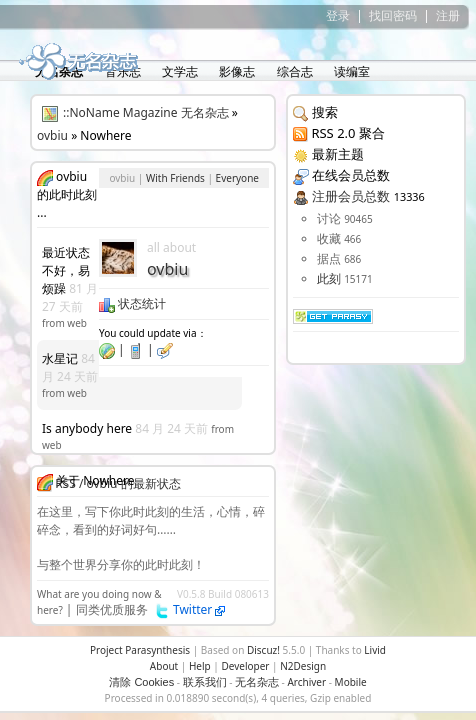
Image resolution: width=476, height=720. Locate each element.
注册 (448, 15)
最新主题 (338, 154)
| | (136, 349)
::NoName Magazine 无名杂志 (146, 112)
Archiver (306, 682)
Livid (375, 650)
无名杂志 (257, 682)
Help (200, 666)
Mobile (351, 682)
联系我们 (205, 682)
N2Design (303, 666)
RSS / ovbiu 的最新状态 (117, 483)
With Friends (175, 178)
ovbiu (52, 135)
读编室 (350, 71)
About (164, 666)
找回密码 (393, 15)
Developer (245, 666)
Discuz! (263, 650)
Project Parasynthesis (140, 650)
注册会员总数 (351, 196)
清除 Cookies (141, 682)
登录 (338, 15)
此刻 (329, 278)
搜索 (325, 112)
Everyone (237, 178)
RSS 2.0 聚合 (347, 133)
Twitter (199, 609)
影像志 (235, 71)
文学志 (178, 71)
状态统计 (132, 303)
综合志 (293, 71)
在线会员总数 (351, 175)
